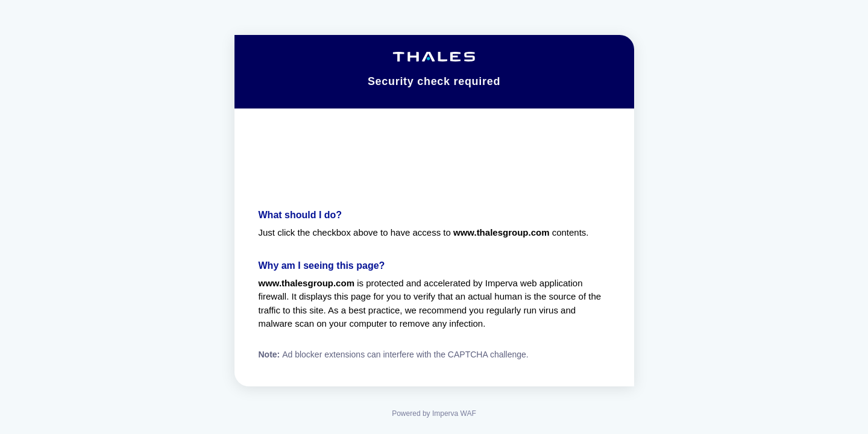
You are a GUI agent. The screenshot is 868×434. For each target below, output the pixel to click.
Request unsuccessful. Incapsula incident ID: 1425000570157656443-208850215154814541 (434, 217)
